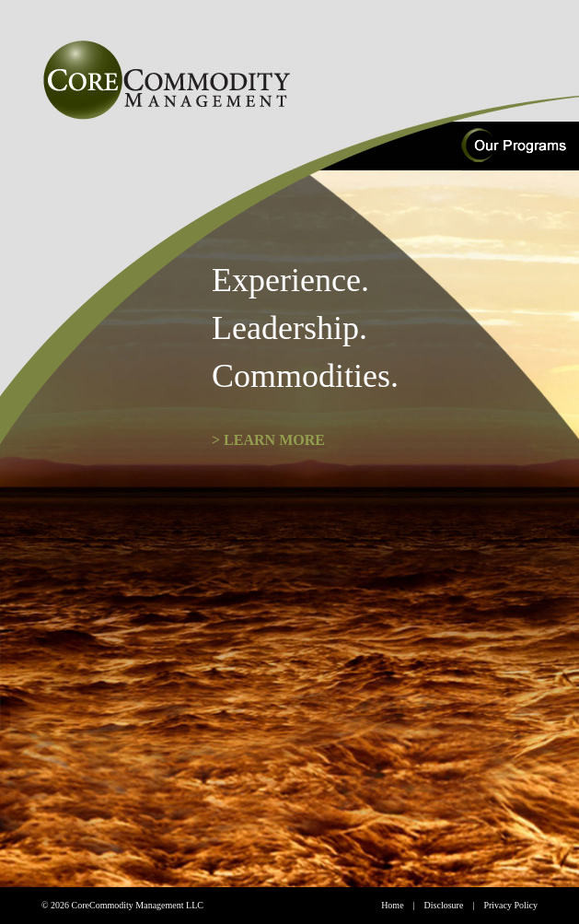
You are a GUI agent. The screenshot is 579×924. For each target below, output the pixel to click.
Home (392, 905)
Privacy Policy (510, 905)
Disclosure (444, 905)
